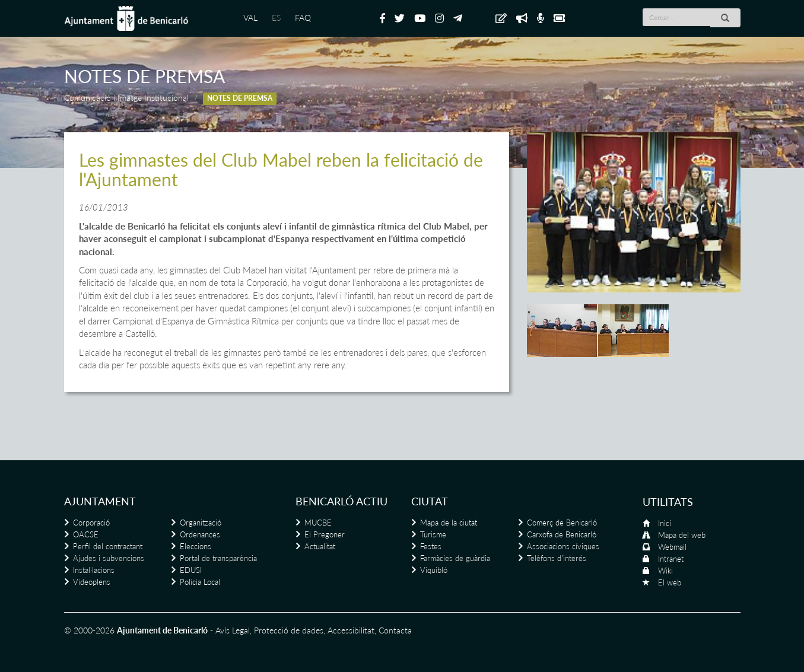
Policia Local (200, 582)
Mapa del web (682, 535)
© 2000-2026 (89, 630)
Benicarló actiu (341, 501)
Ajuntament (100, 501)
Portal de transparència (218, 558)
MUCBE (318, 523)
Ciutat (430, 501)
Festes (431, 546)
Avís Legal (233, 630)
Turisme (433, 534)
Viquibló (434, 570)
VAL (250, 17)
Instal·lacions (94, 570)
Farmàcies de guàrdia (455, 558)
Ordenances (200, 534)
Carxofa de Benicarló (562, 534)
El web (670, 582)
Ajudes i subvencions (109, 558)
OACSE (86, 534)
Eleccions (196, 546)
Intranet (671, 559)
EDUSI (191, 570)
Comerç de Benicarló (562, 523)
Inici (665, 523)
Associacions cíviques (563, 546)
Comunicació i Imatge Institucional (126, 98)
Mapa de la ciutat (449, 523)
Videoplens (92, 582)
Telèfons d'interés (557, 558)
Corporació (91, 523)
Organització (201, 523)
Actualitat (320, 546)
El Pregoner (325, 534)
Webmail (672, 547)
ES (276, 17)
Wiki (665, 571)
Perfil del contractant (108, 546)
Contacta (395, 630)
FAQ (303, 17)
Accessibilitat (351, 630)
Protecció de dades (289, 630)
